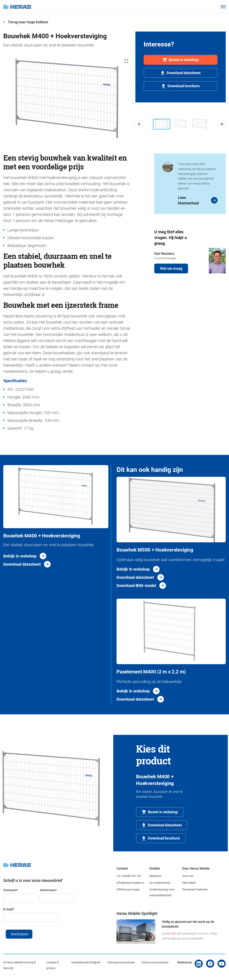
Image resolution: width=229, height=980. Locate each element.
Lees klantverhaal (188, 200)
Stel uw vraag (171, 268)
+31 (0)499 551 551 (129, 876)
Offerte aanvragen (128, 889)
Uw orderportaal (160, 883)
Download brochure (184, 86)
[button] (139, 124)
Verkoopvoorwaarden (121, 962)
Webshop (155, 876)
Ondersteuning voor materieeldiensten (162, 892)
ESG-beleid (189, 883)
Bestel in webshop (184, 60)
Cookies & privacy (53, 965)
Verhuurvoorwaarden (155, 962)
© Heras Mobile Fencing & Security (20, 965)
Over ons (188, 876)
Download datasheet (184, 73)
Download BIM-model (136, 585)
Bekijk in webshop (20, 556)
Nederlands (185, 962)
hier (174, 933)
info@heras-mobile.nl (130, 883)
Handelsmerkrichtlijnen (86, 962)
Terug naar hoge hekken (28, 22)
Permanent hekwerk (195, 889)
